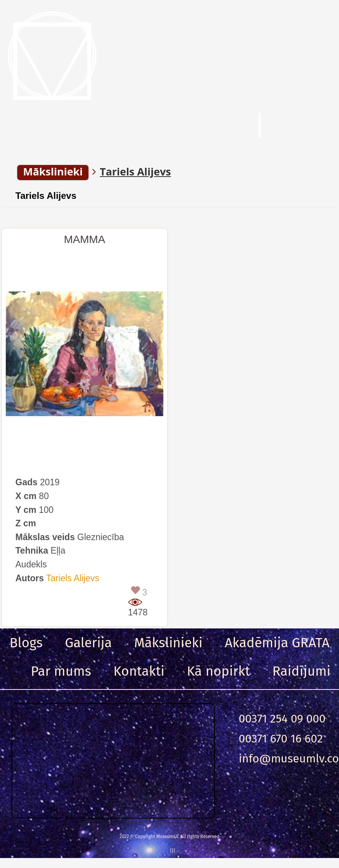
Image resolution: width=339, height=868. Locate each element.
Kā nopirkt (218, 671)
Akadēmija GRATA (277, 643)
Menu (42, 126)
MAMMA (84, 239)
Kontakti (139, 671)
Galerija (88, 643)
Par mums (61, 671)
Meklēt (206, 126)
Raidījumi (301, 671)
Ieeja (304, 126)
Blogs (26, 643)
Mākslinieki (168, 643)
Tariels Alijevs (46, 196)
